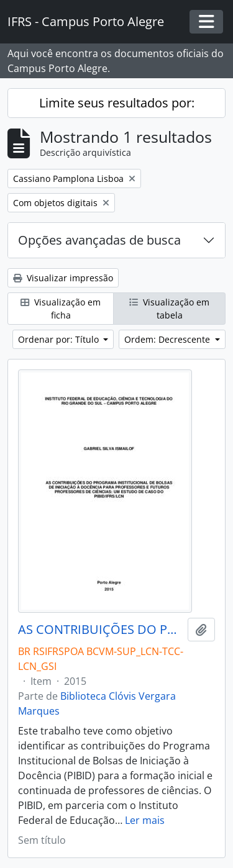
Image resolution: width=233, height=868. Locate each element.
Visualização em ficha (61, 309)
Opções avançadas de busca (99, 240)
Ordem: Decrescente (168, 339)
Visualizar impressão (63, 278)
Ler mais (145, 820)
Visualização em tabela (169, 309)
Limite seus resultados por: (117, 103)
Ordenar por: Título (60, 339)
